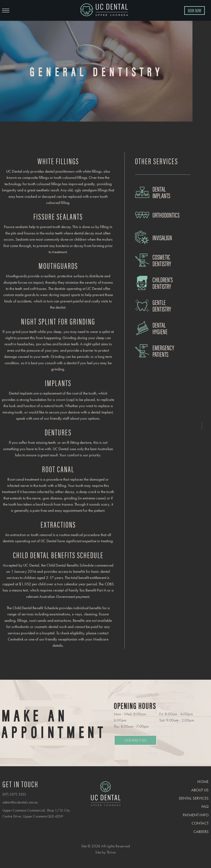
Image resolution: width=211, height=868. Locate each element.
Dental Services (194, 798)
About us (200, 790)
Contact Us (135, 740)
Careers (201, 832)
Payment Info (196, 815)
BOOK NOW (195, 10)
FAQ (205, 807)
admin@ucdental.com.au (20, 802)
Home (203, 782)
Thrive (111, 852)
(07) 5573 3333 (14, 794)
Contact (200, 823)
